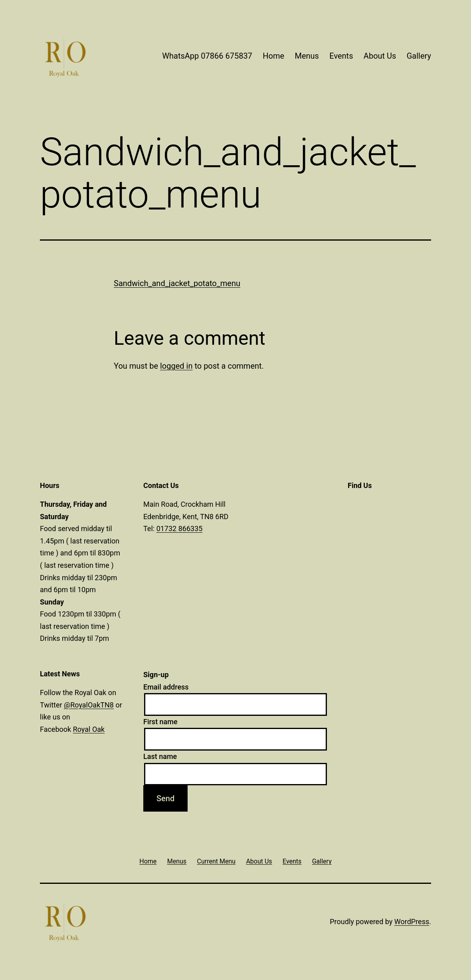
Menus (307, 56)
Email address (166, 687)
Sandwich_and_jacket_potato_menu (177, 283)
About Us (380, 56)
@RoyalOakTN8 (89, 705)
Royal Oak (89, 729)
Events (341, 56)
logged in (176, 366)
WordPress (412, 922)
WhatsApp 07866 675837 (207, 56)
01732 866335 (180, 529)
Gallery (419, 56)
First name (160, 722)
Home (273, 56)
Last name (160, 756)
